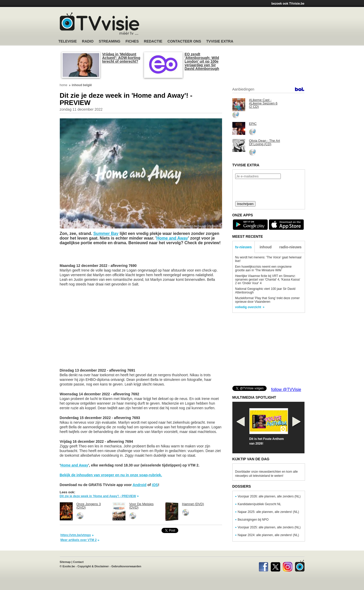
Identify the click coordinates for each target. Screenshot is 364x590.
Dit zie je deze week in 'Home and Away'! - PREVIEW (98, 496)
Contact (78, 562)
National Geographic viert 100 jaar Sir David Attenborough (265, 291)
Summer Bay (106, 233)
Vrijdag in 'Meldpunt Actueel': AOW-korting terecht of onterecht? (121, 58)
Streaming (109, 41)
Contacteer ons (184, 41)
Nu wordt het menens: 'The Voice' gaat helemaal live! (268, 259)
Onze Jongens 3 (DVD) (89, 506)
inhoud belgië (82, 85)
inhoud (266, 247)
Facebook (263, 566)
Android (140, 485)
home (64, 85)
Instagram (288, 566)
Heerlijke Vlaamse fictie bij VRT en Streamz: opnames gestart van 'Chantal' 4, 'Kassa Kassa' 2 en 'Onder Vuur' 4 (268, 280)
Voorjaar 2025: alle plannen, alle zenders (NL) (269, 527)
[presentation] (268, 190)
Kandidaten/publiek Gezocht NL (260, 504)
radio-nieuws (290, 247)
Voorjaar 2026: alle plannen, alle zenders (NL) (269, 496)
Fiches (132, 41)
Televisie (68, 41)
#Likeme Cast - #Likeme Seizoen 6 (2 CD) (263, 103)
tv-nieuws (244, 247)
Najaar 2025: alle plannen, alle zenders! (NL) (268, 512)
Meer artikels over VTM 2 (79, 540)
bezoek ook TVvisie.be (288, 4)
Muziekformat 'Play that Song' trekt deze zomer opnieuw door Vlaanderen (268, 300)
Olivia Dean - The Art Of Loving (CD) (265, 142)
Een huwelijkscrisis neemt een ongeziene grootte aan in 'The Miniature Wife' (263, 268)
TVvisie (300, 566)
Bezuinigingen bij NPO (253, 520)
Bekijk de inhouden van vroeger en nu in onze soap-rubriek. (111, 475)
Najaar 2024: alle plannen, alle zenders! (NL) (268, 535)
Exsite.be (69, 566)
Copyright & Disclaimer (93, 566)
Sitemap (65, 562)
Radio (88, 41)
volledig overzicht (248, 307)
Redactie (153, 41)
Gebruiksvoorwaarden (126, 566)
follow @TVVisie (286, 390)
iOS (155, 485)
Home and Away (172, 238)
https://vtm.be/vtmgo (76, 535)
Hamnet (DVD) (193, 504)
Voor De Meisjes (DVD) (142, 506)
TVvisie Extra (220, 41)
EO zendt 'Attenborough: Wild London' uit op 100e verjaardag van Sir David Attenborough (202, 61)
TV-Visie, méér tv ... (100, 24)
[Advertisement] (231, 24)
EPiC (253, 124)
